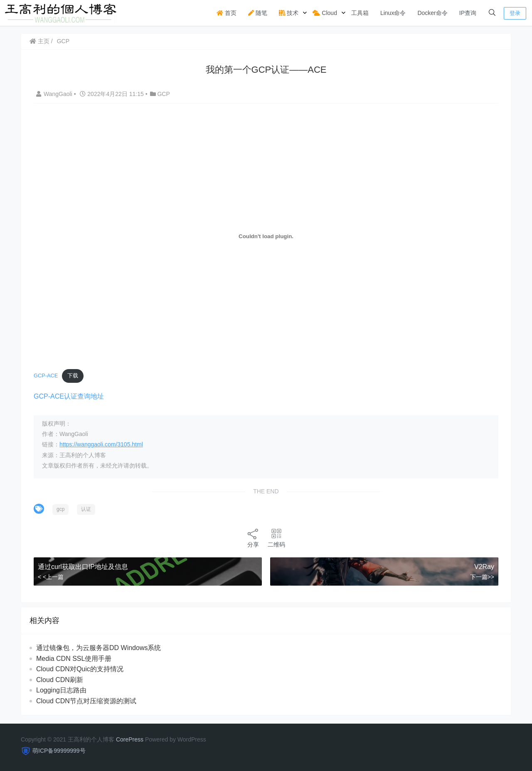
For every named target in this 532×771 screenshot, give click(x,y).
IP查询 (468, 13)
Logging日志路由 (61, 690)
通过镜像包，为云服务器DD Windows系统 (99, 648)
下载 (73, 376)
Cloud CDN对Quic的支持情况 (80, 669)
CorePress (130, 739)
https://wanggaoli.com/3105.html (101, 444)
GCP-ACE (46, 376)
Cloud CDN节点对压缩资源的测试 (86, 701)
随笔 (258, 13)
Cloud (325, 13)
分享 (253, 538)
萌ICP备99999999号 (59, 751)
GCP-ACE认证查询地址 (69, 396)
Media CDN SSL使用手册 (74, 659)
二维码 (276, 538)
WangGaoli (55, 94)
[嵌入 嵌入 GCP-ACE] (266, 236)
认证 (86, 509)
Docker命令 (432, 13)
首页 (227, 13)
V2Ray (484, 567)
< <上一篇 (51, 577)
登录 (515, 13)
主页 (39, 41)
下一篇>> (482, 577)
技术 (289, 13)
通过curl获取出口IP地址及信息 (83, 567)
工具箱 (360, 13)
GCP (63, 41)
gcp (60, 509)
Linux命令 (393, 13)
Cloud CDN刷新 (60, 680)
